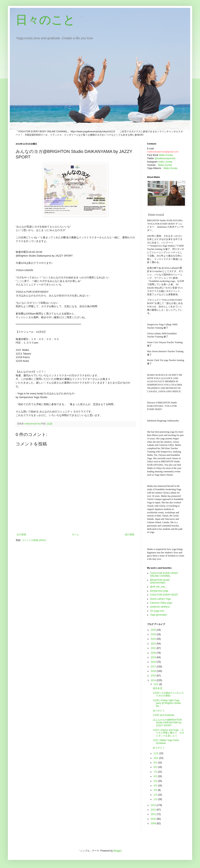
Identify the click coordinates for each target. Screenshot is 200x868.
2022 (154, 644)
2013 (154, 805)
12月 (156, 684)
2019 (154, 657)
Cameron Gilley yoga (161, 603)
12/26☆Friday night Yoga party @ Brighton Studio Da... (167, 703)
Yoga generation (159, 615)
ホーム (75, 535)
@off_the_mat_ (158, 587)
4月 (156, 786)
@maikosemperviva (165, 158)
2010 (154, 819)
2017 (154, 667)
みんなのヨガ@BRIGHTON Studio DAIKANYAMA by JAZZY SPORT (167, 723)
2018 (154, 662)
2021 (154, 648)
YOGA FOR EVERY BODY (164, 595)
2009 (154, 823)
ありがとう (159, 711)
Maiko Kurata (166, 155)
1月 (156, 799)
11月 (156, 753)
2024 (154, 634)
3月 (156, 790)
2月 (156, 795)
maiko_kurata (165, 162)
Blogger (118, 851)
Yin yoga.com (157, 611)
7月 (156, 772)
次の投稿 (21, 535)
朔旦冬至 (158, 688)
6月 (156, 776)
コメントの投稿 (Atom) (34, 540)
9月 (156, 763)
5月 (156, 781)
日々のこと (45, 20)
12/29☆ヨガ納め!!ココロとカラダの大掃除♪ (168, 694)
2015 (154, 676)
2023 (154, 639)
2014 (154, 680)
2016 (154, 671)
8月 (156, 767)
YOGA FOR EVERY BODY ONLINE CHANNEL (164, 575)
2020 (154, 653)
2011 (154, 814)
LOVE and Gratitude (164, 715)
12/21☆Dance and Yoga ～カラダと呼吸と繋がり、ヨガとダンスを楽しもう (169, 733)
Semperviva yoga (159, 591)
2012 (154, 810)
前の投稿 (130, 535)
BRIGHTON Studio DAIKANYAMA (160, 581)
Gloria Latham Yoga (160, 599)
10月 (156, 758)
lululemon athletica (160, 607)
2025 (154, 630)
